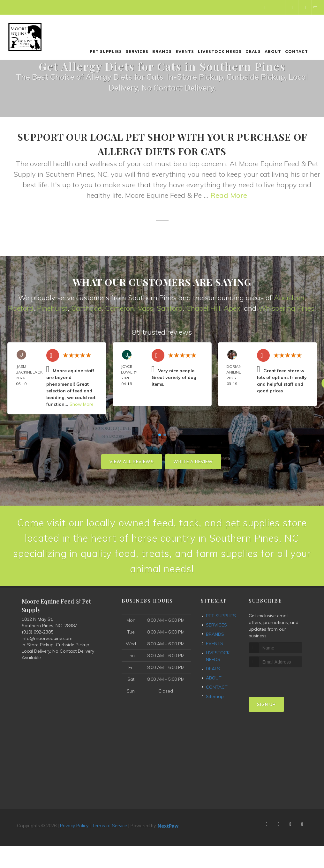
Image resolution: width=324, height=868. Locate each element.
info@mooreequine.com (47, 638)
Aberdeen (289, 298)
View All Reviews (132, 462)
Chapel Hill (203, 308)
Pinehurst (52, 308)
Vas (144, 308)
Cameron (120, 308)
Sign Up (266, 704)
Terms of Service (109, 826)
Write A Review (193, 462)
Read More (229, 195)
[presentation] (283, 679)
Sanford (170, 308)
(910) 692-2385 (38, 632)
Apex (232, 308)
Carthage (86, 308)
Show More (82, 404)
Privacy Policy (74, 826)
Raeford (21, 308)
